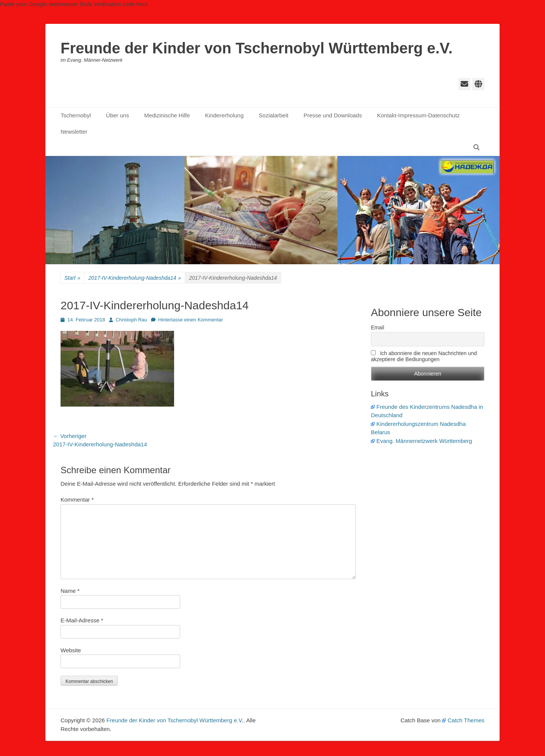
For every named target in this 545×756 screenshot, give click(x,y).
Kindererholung (224, 115)
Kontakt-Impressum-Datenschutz (418, 115)
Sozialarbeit (274, 115)
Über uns (118, 115)
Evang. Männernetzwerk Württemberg (421, 441)
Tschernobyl (76, 115)
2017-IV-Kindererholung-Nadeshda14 (135, 278)
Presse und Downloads (333, 115)
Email (378, 327)
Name (70, 591)
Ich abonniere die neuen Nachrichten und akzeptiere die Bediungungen (424, 356)
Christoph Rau (132, 320)
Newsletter (74, 132)
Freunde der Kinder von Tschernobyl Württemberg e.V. (257, 48)
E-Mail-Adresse (82, 620)
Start (72, 278)
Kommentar (77, 500)
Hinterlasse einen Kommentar (191, 320)
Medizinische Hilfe (167, 115)
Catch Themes (463, 720)
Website (71, 650)
